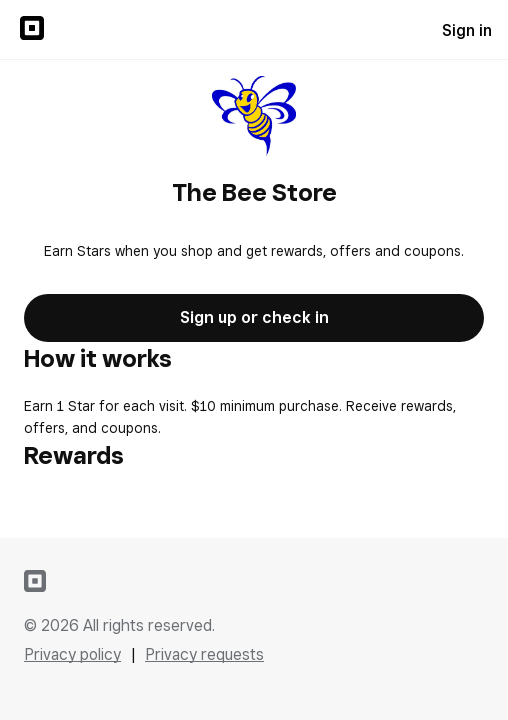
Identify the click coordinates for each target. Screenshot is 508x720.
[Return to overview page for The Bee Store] (254, 118)
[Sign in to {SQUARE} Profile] (32, 30)
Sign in (467, 30)
